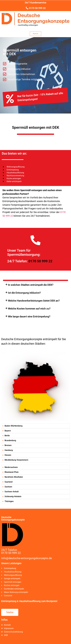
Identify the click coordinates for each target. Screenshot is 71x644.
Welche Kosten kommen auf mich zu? (29, 309)
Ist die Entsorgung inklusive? (24, 293)
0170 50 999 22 (40, 261)
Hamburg (9, 450)
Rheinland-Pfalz (12, 472)
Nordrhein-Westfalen (14, 477)
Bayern (8, 431)
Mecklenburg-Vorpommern (16, 460)
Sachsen (8, 487)
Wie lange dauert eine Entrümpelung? (29, 317)
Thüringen (9, 501)
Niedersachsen (11, 467)
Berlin (7, 436)
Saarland (9, 482)
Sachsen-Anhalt (12, 492)
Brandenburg (10, 440)
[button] (35, 285)
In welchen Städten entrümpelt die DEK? (31, 285)
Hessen (8, 455)
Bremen (8, 445)
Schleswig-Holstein (13, 496)
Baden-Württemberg (14, 426)
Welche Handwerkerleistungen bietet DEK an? (34, 301)
